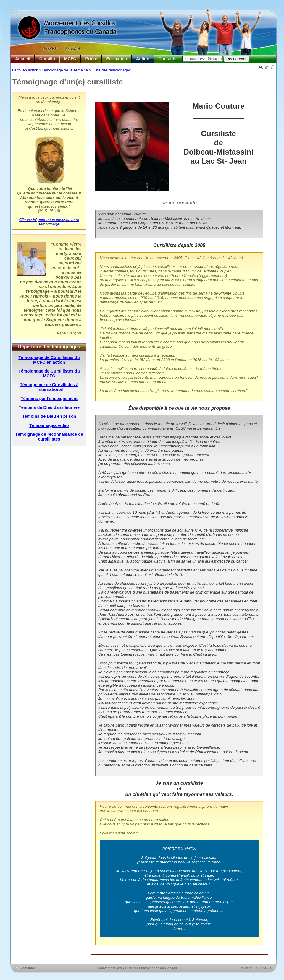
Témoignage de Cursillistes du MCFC (49, 373)
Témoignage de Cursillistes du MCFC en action (49, 360)
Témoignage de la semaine (65, 70)
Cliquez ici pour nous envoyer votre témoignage (49, 222)
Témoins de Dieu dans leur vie (49, 407)
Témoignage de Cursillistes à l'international (49, 387)
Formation (117, 59)
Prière (91, 59)
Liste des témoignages (112, 70)
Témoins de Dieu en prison (49, 416)
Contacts (167, 59)
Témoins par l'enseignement (49, 399)
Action (143, 59)
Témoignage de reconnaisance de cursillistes (49, 437)
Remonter (27, 968)
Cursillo (47, 59)
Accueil (23, 59)
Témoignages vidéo (49, 425)
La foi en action (25, 70)
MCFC (70, 59)
